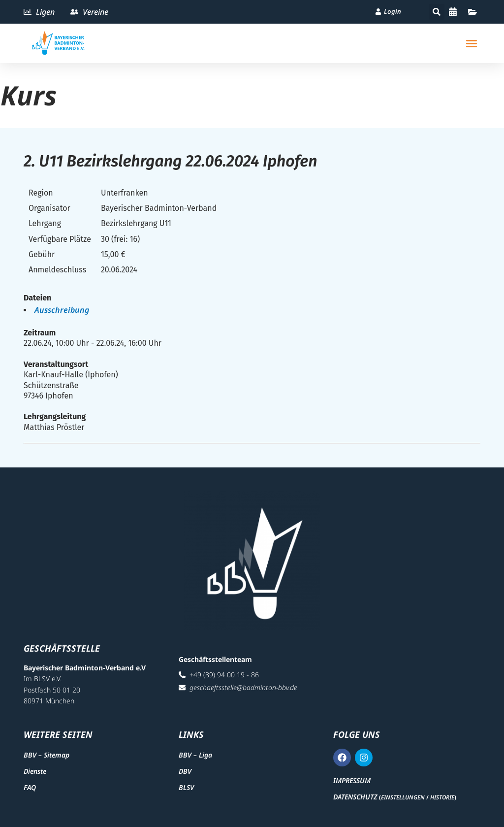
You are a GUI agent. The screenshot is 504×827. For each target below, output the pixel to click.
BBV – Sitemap (47, 755)
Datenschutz (355, 797)
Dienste (35, 771)
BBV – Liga (195, 755)
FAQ (30, 787)
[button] (437, 12)
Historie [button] (442, 797)
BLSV (186, 787)
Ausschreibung (62, 310)
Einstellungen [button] (403, 797)
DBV (185, 771)
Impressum (352, 780)
